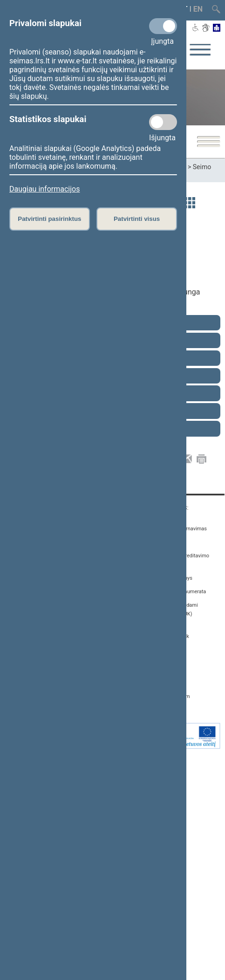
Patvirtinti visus (137, 219)
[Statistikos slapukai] (163, 122)
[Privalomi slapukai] (163, 26)
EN (198, 9)
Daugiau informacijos (44, 189)
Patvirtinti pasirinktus (49, 219)
